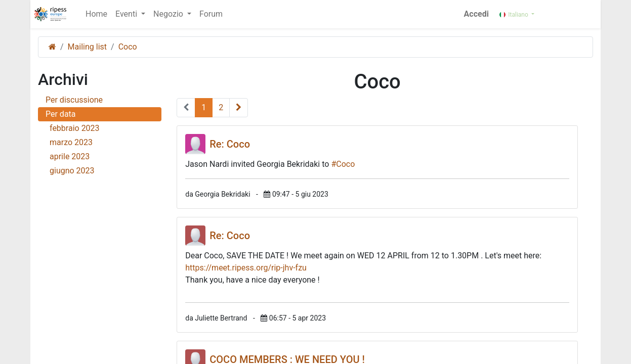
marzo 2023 (102, 142)
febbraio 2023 (102, 128)
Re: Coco (230, 144)
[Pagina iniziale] (52, 47)
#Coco (343, 164)
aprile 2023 (102, 156)
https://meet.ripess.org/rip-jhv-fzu (246, 268)
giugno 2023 (102, 171)
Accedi (477, 14)
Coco (128, 47)
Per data (61, 114)
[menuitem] (95, 14)
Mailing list (87, 47)
